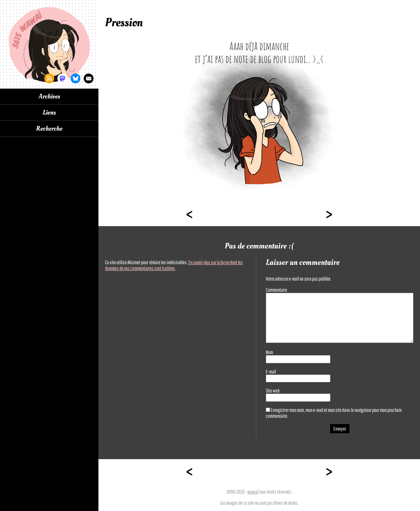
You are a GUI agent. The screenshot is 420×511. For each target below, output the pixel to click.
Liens (49, 113)
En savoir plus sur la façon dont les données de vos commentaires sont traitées (174, 265)
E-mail (271, 372)
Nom (269, 352)
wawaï (253, 492)
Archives (49, 96)
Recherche (49, 129)
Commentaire (276, 290)
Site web (273, 391)
